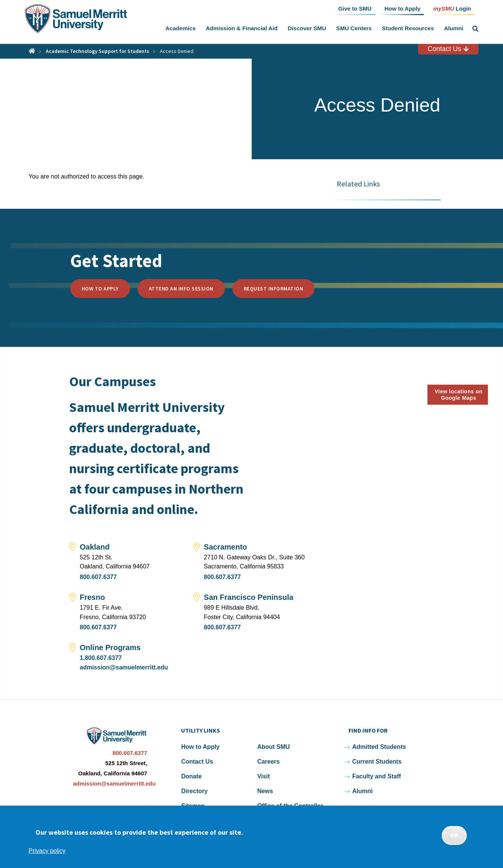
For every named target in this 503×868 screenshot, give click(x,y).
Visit (264, 776)
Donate (191, 776)
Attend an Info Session (181, 289)
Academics (181, 28)
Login (452, 8)
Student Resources (408, 28)
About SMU (274, 747)
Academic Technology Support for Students (98, 51)
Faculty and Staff (377, 776)
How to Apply (100, 289)
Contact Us (448, 49)
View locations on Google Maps (459, 395)
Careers (269, 762)
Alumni (454, 28)
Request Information (274, 289)
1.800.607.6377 (101, 658)
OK (454, 835)
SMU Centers (354, 28)
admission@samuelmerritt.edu (124, 667)
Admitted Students (379, 747)
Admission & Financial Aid (241, 28)
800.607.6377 (98, 577)
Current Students (377, 762)
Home (32, 51)
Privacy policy (47, 851)
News (265, 791)
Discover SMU (307, 28)
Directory (194, 791)
